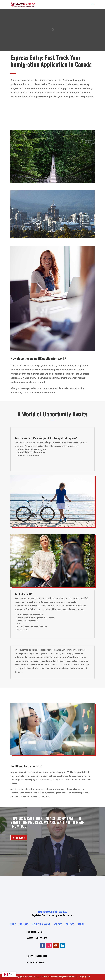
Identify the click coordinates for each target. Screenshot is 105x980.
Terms (81, 924)
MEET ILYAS (19, 838)
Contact (58, 924)
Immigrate (24, 924)
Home (13, 924)
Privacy (70, 924)
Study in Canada (41, 924)
